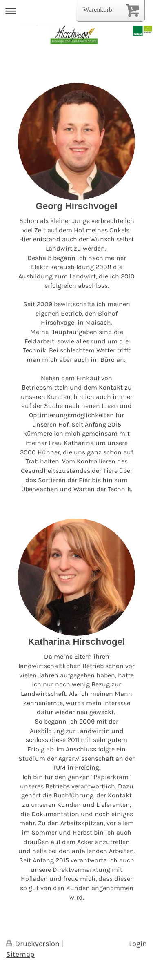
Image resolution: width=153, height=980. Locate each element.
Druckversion (34, 944)
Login (138, 944)
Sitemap (20, 954)
